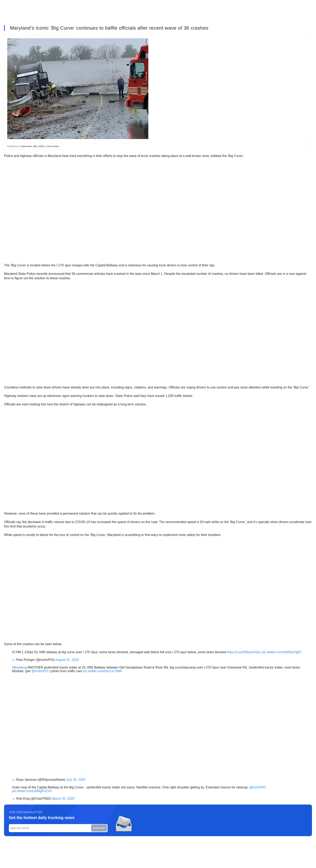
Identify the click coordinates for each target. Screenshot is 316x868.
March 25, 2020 (63, 799)
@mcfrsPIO (40, 671)
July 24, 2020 (76, 780)
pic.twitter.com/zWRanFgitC (282, 652)
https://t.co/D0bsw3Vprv (244, 652)
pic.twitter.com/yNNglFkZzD (32, 791)
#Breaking (19, 667)
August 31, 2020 (67, 660)
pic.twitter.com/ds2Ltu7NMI (103, 671)
